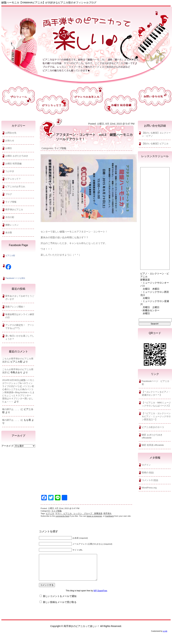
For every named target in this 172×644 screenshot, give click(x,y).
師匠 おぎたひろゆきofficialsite (152, 436)
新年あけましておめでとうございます (20, 297)
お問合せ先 (11, 133)
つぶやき (10, 171)
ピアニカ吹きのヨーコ (153, 427)
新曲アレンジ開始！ (15, 307)
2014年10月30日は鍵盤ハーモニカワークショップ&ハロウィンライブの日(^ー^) (18, 383)
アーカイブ (7, 446)
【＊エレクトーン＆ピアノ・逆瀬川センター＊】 (156, 393)
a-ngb (165, 636)
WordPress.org (149, 488)
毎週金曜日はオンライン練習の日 (20, 316)
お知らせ (10, 141)
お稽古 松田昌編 (13, 164)
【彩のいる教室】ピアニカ (155, 144)
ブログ (9, 194)
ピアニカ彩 (10, 255)
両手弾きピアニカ (14, 210)
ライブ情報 (11, 202)
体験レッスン (12, 225)
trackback (110, 516)
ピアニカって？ (13, 179)
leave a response (94, 516)
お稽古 (9, 148)
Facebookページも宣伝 (15, 278)
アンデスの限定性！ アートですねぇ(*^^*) (20, 327)
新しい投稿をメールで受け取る (60, 607)
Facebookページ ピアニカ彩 (156, 383)
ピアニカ (50, 513)
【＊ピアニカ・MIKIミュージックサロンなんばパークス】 (156, 404)
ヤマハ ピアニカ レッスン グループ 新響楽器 (79, 513)
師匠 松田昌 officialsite (153, 445)
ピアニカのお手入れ (15, 187)
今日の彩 (10, 217)
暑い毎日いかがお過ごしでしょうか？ (20, 337)
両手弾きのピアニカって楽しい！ (87, 42)
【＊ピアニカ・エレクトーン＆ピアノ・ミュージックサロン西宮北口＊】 (156, 416)
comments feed (62, 516)
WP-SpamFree (100, 596)
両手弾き (107, 513)
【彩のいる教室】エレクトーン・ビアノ (156, 134)
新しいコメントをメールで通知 (60, 601)
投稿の (148, 472)
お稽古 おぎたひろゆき (17, 156)
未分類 (9, 233)
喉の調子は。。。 (11, 409)
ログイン (146, 465)
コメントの (150, 480)
